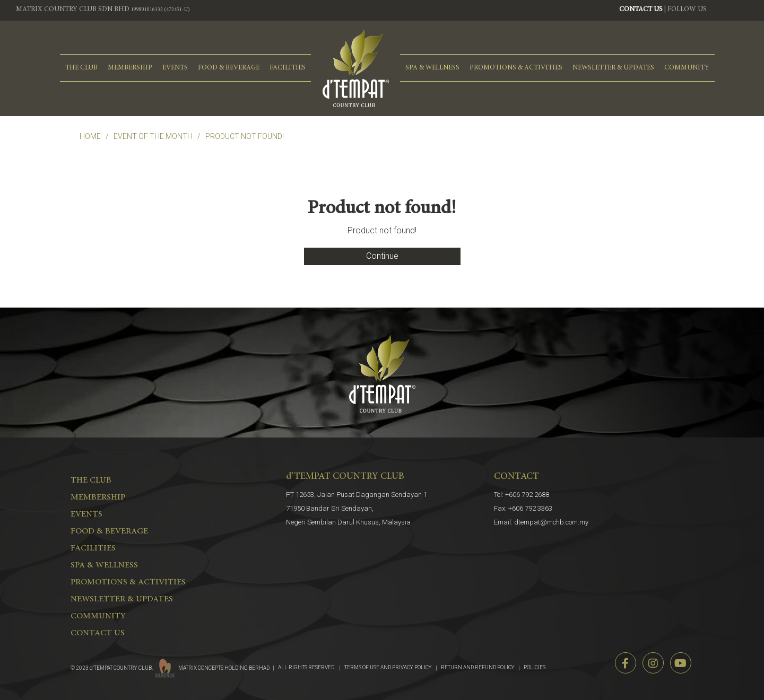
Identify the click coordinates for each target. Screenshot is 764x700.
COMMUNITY (687, 68)
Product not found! (245, 136)
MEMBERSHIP (130, 68)
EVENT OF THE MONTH (153, 136)
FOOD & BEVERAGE (229, 68)
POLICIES (535, 667)
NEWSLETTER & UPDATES (613, 68)
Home (90, 136)
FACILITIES (288, 68)
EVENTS (175, 68)
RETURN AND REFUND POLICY (478, 667)
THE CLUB (81, 68)
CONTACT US (641, 10)
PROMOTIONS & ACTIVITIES (516, 68)
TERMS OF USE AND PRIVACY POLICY (388, 667)
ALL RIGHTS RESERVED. (307, 667)
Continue (382, 256)
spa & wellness (432, 68)
